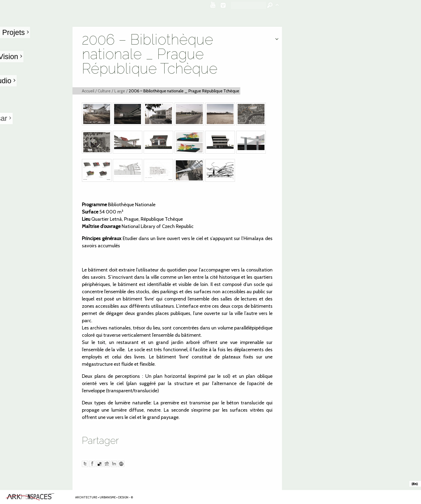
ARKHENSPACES (415, 482)
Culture (104, 91)
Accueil (88, 91)
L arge (120, 91)
